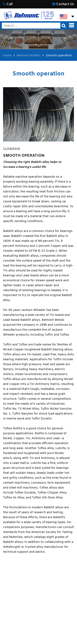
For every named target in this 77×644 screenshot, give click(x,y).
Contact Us (63, 4)
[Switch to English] (64, 17)
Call (8, 4)
